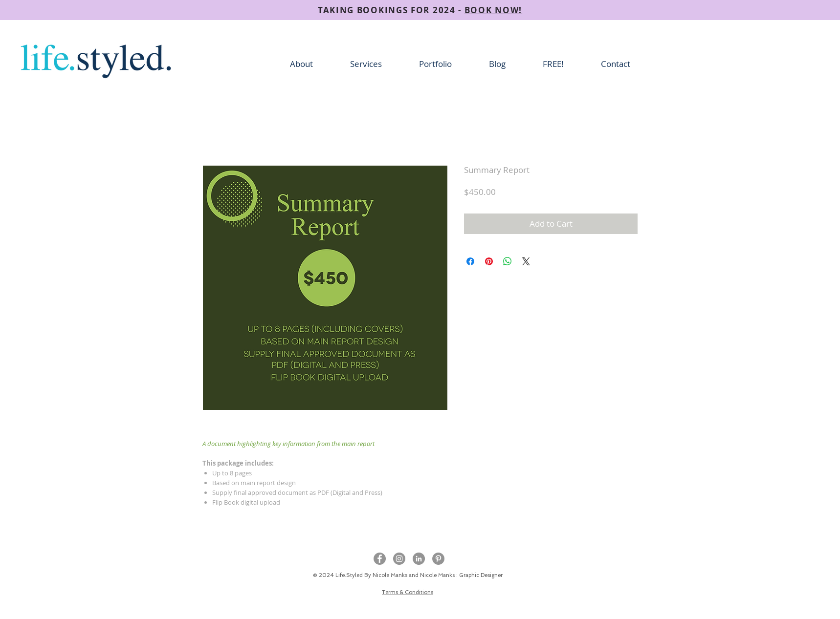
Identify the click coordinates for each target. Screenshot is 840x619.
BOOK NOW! (493, 10)
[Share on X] (526, 261)
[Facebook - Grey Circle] (380, 559)
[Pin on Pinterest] (489, 261)
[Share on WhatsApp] (508, 261)
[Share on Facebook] (470, 261)
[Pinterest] (438, 559)
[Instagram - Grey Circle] (399, 559)
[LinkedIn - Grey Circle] (419, 559)
